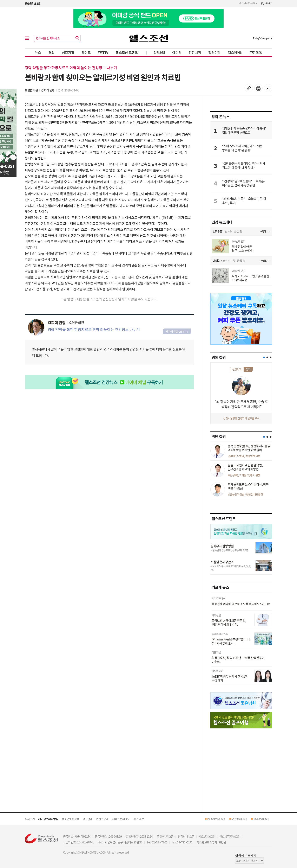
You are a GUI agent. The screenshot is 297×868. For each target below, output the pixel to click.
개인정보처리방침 (48, 819)
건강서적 (195, 52)
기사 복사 (249, 88)
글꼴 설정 (268, 88)
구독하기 (264, 231)
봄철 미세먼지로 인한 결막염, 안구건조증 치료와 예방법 (245, 467)
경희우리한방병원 (222, 546)
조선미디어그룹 (248, 3)
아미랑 (177, 52)
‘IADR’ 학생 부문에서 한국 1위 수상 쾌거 (230, 678)
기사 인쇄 (258, 88)
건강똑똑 (256, 52)
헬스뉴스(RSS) (261, 819)
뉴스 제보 (139, 819)
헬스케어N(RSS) (216, 819)
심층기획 (68, 52)
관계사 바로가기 (246, 855)
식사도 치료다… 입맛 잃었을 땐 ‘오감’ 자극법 (250, 278)
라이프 (86, 52)
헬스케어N (235, 52)
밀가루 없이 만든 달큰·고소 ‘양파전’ (243, 249)
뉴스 (38, 52)
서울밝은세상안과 (222, 562)
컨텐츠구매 (102, 819)
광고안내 (88, 819)
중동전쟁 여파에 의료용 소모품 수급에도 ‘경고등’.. (241, 604)
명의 (51, 52)
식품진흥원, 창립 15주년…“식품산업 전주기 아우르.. (238, 660)
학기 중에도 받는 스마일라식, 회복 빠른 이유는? (248, 486)
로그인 (269, 3)
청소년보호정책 (70, 819)
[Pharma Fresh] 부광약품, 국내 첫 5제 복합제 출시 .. (231, 641)
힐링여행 (214, 52)
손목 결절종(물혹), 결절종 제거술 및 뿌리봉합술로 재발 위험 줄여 (249, 448)
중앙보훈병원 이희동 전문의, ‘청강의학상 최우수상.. (229, 623)
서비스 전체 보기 (121, 819)
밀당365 (159, 52)
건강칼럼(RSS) (239, 819)
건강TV (103, 52)
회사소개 (30, 819)
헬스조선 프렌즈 (127, 52)
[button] (264, 357)
